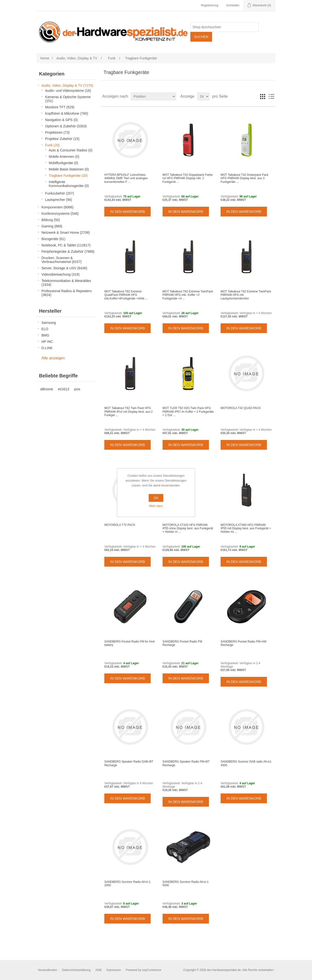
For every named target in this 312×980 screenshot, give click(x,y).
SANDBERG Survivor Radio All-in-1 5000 (186, 884)
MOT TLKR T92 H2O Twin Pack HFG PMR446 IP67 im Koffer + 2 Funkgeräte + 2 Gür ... (188, 412)
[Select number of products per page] (203, 96)
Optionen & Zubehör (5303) (66, 126)
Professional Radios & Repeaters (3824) (67, 293)
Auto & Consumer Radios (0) (71, 150)
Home (45, 58)
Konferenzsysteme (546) (60, 214)
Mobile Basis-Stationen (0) (69, 169)
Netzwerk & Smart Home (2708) (66, 233)
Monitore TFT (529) (60, 107)
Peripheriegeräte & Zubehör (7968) (68, 252)
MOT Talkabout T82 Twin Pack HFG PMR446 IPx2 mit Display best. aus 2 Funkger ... (128, 412)
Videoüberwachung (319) (60, 274)
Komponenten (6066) (58, 207)
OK (156, 498)
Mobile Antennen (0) (64, 157)
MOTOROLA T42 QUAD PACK (241, 408)
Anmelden (233, 5)
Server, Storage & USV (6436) (64, 268)
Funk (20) (52, 145)
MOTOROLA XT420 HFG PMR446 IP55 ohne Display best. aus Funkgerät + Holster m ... (188, 528)
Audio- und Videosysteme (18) (68, 91)
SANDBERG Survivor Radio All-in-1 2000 (127, 884)
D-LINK (47, 348)
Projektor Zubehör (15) (62, 139)
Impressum (113, 970)
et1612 (64, 389)
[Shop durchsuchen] (224, 27)
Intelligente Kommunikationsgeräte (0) (69, 184)
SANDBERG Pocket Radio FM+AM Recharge (244, 643)
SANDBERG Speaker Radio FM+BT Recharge (186, 763)
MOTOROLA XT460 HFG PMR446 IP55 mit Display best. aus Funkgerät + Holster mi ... (246, 528)
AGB (98, 970)
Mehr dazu (156, 506)
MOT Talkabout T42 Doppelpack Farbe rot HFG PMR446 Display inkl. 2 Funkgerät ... (188, 178)
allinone (47, 389)
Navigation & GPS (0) (61, 120)
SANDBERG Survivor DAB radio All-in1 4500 (246, 763)
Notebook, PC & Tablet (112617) (66, 245)
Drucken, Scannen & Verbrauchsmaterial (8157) (62, 260)
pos (77, 389)
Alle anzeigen (53, 358)
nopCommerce (152, 970)
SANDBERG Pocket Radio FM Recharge (182, 643)
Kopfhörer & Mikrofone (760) (67, 113)
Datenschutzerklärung (76, 970)
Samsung (49, 323)
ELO (45, 329)
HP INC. (48, 342)
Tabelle (263, 96)
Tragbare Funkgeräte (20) (68, 176)
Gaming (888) (52, 226)
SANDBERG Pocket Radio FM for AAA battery (129, 643)
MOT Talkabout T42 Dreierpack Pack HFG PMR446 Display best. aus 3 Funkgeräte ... (244, 178)
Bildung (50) (51, 220)
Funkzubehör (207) (59, 193)
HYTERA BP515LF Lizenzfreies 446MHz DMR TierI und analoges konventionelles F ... (126, 178)
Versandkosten (47, 970)
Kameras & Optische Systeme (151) (68, 99)
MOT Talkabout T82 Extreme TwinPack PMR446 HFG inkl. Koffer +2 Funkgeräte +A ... (188, 295)
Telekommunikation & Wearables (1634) (66, 283)
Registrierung (210, 5)
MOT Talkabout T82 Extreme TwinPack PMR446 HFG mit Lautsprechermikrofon (246, 295)
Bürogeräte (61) (53, 239)
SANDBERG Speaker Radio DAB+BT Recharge (129, 763)
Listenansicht (271, 96)
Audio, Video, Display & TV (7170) (67, 85)
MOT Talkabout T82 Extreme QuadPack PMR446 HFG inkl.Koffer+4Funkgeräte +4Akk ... (126, 295)
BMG (45, 335)
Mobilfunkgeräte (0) (63, 163)
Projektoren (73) (57, 132)
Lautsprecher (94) (59, 200)
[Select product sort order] (153, 96)
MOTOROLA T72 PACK (120, 525)
